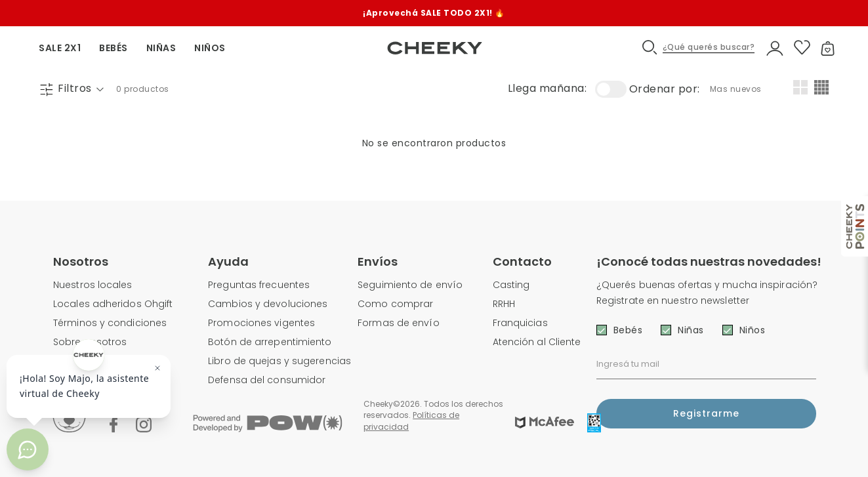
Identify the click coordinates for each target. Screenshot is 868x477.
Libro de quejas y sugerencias (279, 361)
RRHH (504, 304)
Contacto (522, 261)
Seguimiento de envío (410, 285)
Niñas (691, 330)
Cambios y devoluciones (268, 304)
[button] (699, 48)
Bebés (628, 330)
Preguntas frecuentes (259, 285)
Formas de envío (399, 323)
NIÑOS (210, 48)
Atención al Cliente (537, 342)
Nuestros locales (93, 285)
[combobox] (737, 89)
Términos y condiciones (110, 323)
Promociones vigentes (261, 323)
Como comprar (395, 304)
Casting (511, 285)
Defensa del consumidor (267, 380)
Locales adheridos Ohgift (113, 304)
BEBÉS (114, 48)
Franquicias (520, 323)
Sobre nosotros (90, 342)
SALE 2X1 (60, 48)
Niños (753, 330)
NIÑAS (161, 48)
